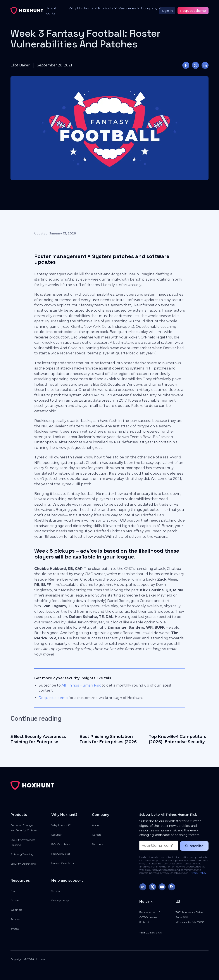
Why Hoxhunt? (61, 825)
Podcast (16, 919)
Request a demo (53, 698)
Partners (97, 844)
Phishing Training (22, 854)
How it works (51, 11)
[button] (80, 8)
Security (56, 835)
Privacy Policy (197, 873)
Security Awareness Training (23, 842)
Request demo (193, 11)
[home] (27, 11)
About (96, 825)
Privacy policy (60, 900)
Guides (15, 900)
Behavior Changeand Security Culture (23, 828)
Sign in (167, 11)
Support (57, 891)
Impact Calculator (63, 863)
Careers (97, 835)
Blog (13, 891)
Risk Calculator (61, 854)
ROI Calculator (61, 844)
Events (15, 929)
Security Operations (23, 864)
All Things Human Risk (81, 685)
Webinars (16, 910)
